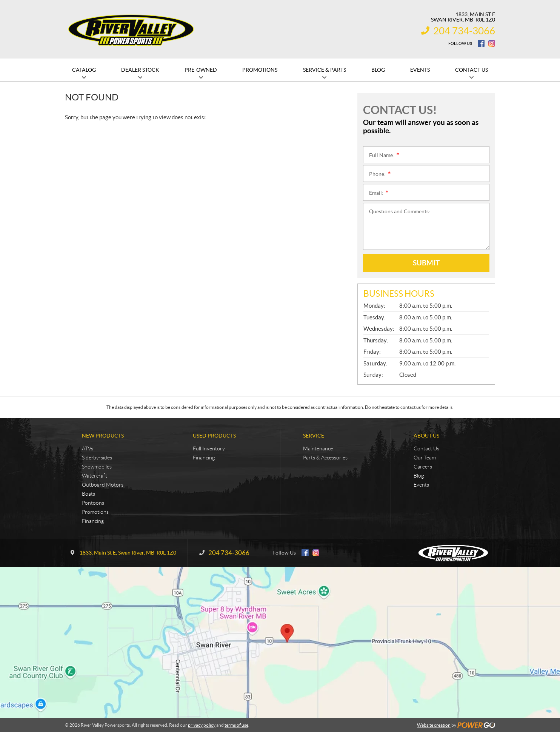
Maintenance (318, 448)
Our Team (425, 458)
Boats (88, 494)
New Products (103, 436)
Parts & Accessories (325, 458)
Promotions (95, 512)
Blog (419, 476)
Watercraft (95, 476)
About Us (426, 436)
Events (421, 485)
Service (314, 436)
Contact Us (426, 448)
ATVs (88, 448)
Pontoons (93, 503)
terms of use (236, 725)
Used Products (214, 436)
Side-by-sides (97, 458)
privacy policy (202, 725)
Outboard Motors (103, 485)
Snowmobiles (97, 467)
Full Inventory (209, 448)
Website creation (434, 725)
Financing (93, 521)
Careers (423, 467)
